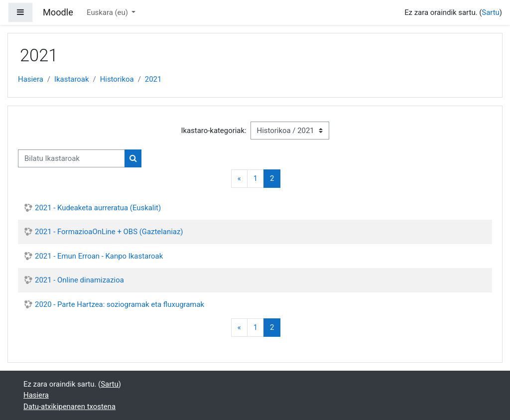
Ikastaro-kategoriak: (213, 131)
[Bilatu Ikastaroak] (71, 158)
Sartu (490, 12)
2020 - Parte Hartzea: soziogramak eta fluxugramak (120, 304)
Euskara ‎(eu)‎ (108, 12)
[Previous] (239, 179)
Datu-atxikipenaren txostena (69, 407)
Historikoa (117, 79)
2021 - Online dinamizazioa (79, 280)
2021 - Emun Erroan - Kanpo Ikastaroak (99, 256)
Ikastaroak (71, 79)
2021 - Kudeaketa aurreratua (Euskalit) (98, 208)
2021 (153, 79)
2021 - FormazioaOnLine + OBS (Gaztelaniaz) (109, 232)
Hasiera (31, 79)
